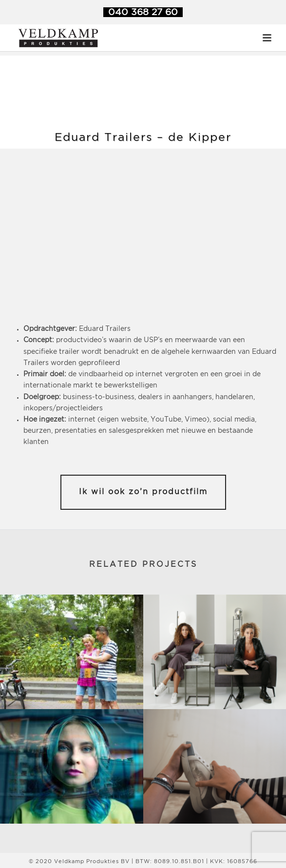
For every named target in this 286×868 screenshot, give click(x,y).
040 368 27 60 (143, 12)
